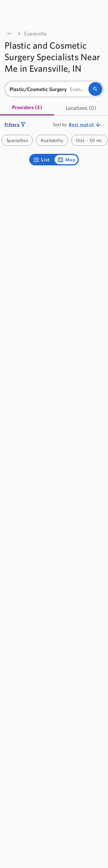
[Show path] (9, 34)
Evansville (35, 34)
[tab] (27, 108)
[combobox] (48, 89)
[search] (95, 89)
